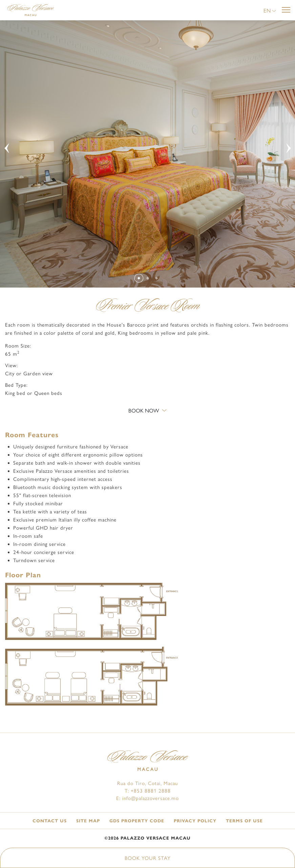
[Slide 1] (139, 278)
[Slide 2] (148, 278)
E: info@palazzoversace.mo (147, 798)
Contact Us (50, 821)
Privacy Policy (195, 821)
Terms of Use (244, 821)
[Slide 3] (157, 278)
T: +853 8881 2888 (148, 791)
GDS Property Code (137, 821)
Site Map (88, 821)
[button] (270, 11)
